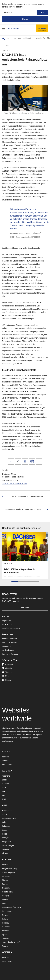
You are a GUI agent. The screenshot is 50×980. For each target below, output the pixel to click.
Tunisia (5, 761)
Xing (6, 676)
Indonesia (6, 826)
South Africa (7, 765)
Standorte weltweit (10, 642)
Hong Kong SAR (9, 818)
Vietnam (6, 853)
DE (19, 907)
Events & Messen (9, 639)
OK (43, 12)
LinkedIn (7, 668)
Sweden (6, 938)
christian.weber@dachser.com (15, 484)
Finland (5, 880)
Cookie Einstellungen (11, 628)
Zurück (6, 46)
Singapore (6, 842)
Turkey (5, 946)
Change (25, 19)
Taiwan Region (8, 846)
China (5, 814)
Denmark (6, 876)
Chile (4, 788)
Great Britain (7, 892)
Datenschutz (7, 624)
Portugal (6, 923)
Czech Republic (9, 872)
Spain (5, 934)
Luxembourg (7, 907)
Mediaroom (14, 29)
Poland (5, 919)
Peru (4, 795)
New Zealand (8, 961)
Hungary (6, 896)
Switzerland (7, 942)
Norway (5, 915)
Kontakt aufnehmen (10, 654)
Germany (6, 888)
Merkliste (40, 38)
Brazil (4, 780)
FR (11, 869)
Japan (5, 830)
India (4, 822)
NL (15, 869)
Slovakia (6, 931)
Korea (5, 834)
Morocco (6, 757)
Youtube (7, 672)
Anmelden (25, 608)
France (5, 884)
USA (4, 799)
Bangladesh (7, 811)
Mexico (5, 791)
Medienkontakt (8, 650)
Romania (6, 927)
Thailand (6, 849)
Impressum (7, 621)
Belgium (6, 869)
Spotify (7, 680)
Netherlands (7, 911)
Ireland (5, 900)
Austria (5, 865)
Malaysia (6, 838)
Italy (4, 903)
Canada (5, 784)
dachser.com (7, 741)
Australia (6, 958)
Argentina (6, 776)
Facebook (8, 664)
